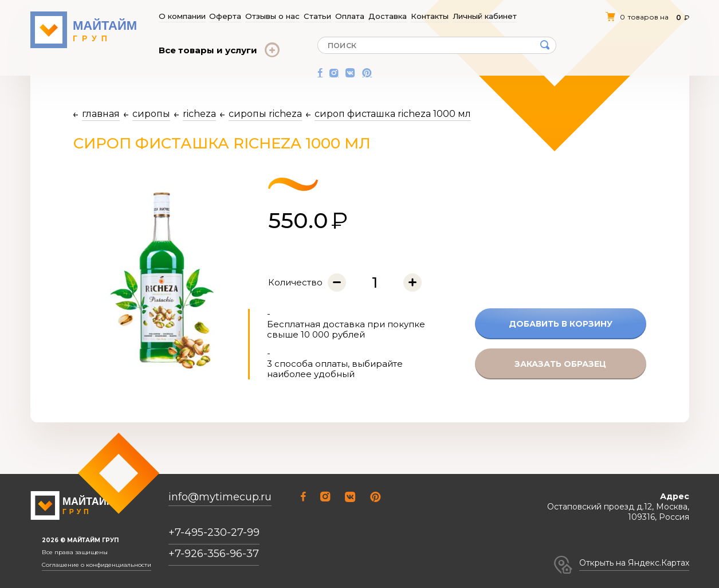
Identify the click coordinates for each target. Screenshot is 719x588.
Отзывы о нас (273, 16)
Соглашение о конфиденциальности (97, 565)
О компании (182, 16)
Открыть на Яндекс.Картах (634, 563)
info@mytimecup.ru (220, 497)
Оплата (350, 16)
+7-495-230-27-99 (214, 532)
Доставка (388, 16)
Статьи (318, 16)
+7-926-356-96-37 (214, 554)
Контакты (430, 16)
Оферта (226, 16)
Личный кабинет (485, 16)
